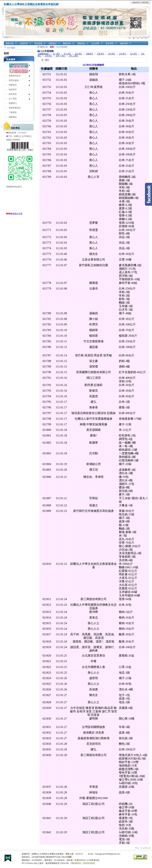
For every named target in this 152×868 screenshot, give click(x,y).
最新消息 (10, 43)
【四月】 (90, 54)
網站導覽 (145, 2)
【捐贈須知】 (43, 54)
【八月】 (134, 54)
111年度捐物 (62, 47)
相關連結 (13, 117)
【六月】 (112, 54)
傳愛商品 (82, 43)
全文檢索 (11, 48)
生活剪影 (96, 43)
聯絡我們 (136, 2)
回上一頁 (139, 848)
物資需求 (13, 90)
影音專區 (110, 43)
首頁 (52, 47)
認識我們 (25, 43)
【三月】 (78, 54)
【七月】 (123, 54)
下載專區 (13, 112)
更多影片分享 (14, 214)
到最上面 (147, 848)
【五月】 (101, 54)
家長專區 (18, 95)
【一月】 (56, 54)
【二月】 (67, 54)
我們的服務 (18, 81)
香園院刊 (13, 103)
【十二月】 (73, 56)
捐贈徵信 (53, 43)
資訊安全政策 (89, 863)
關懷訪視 (67, 43)
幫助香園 (39, 43)
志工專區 (18, 99)
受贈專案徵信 (15, 108)
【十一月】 (60, 56)
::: (5, 42)
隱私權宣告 (76, 863)
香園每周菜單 (18, 76)
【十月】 (48, 56)
